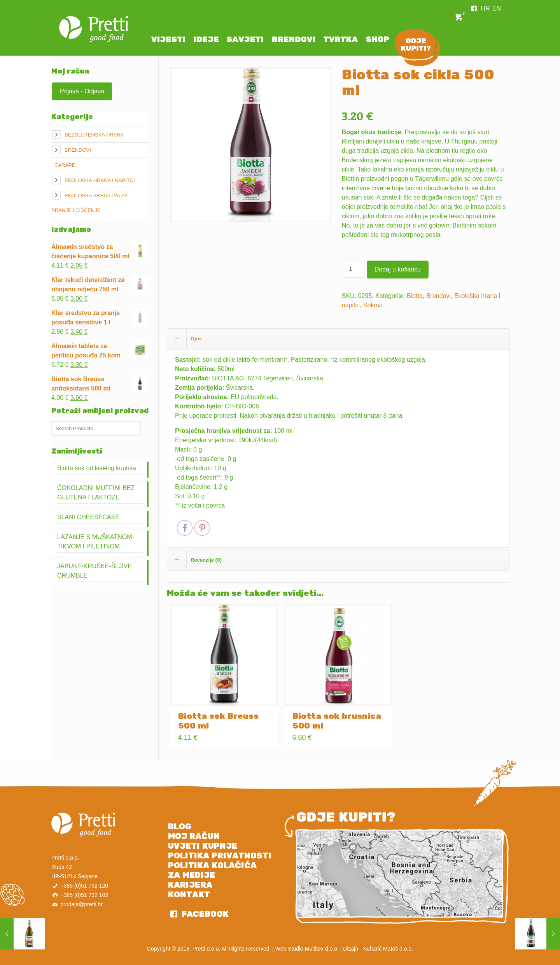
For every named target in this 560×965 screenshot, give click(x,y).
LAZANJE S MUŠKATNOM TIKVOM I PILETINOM (95, 542)
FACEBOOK (204, 914)
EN (497, 8)
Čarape (65, 165)
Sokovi (373, 305)
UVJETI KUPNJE (203, 846)
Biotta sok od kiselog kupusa (97, 468)
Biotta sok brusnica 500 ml (337, 721)
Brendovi (438, 296)
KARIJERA (190, 885)
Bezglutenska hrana (94, 135)
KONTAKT (189, 895)
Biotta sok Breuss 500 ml (218, 721)
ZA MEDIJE (192, 875)
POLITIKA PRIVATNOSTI (220, 856)
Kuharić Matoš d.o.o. (388, 949)
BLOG (180, 827)
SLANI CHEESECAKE (88, 517)
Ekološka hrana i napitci (100, 180)
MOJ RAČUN (194, 836)
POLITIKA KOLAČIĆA (212, 865)
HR (486, 8)
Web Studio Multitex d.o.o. (307, 949)
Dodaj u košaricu (398, 269)
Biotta (415, 296)
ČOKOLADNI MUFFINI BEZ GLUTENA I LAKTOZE (96, 493)
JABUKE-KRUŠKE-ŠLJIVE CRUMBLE (94, 571)
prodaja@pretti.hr (81, 904)
